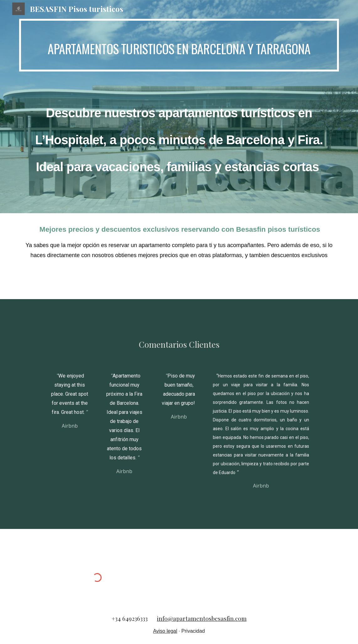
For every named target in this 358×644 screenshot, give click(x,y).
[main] (179, 45)
